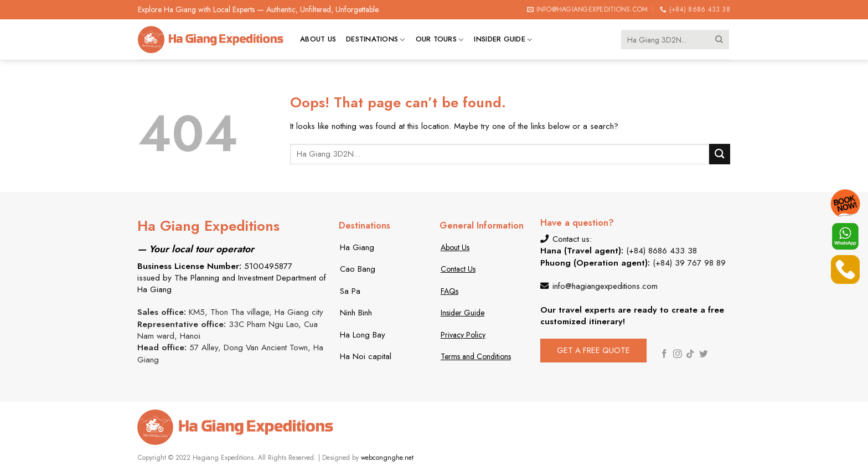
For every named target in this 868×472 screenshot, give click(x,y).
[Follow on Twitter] (704, 354)
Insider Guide (503, 39)
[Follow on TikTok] (690, 354)
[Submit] (719, 39)
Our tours (440, 39)
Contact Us (458, 269)
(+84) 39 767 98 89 (689, 263)
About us (318, 39)
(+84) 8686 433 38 (662, 251)
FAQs (449, 291)
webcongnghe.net (387, 458)
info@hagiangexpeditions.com (605, 286)
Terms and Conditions (476, 356)
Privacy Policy (463, 335)
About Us (455, 247)
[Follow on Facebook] (664, 354)
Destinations (376, 39)
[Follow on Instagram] (678, 354)
